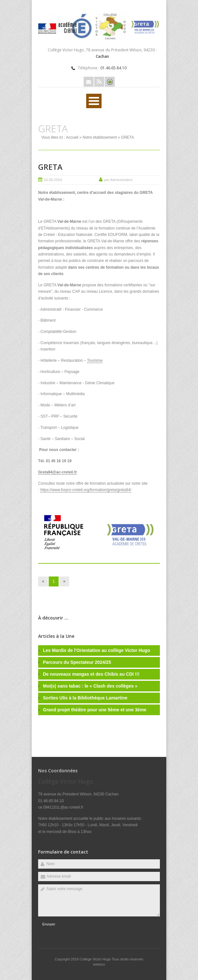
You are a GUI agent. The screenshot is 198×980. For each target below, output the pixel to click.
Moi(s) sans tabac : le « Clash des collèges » (90, 686)
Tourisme (95, 360)
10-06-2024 (53, 180)
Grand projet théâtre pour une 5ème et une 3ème (95, 710)
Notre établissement (100, 137)
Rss (99, 82)
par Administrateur (118, 180)
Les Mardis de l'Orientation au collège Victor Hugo (96, 650)
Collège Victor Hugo (96, 959)
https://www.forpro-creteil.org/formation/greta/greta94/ (86, 490)
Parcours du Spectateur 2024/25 (77, 662)
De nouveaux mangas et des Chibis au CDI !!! (91, 674)
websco (99, 964)
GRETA (50, 167)
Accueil (72, 137)
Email (89, 82)
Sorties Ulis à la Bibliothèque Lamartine (85, 698)
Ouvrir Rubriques (94, 101)
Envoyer (49, 924)
